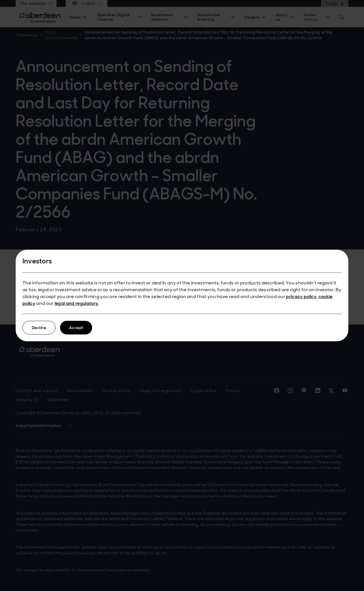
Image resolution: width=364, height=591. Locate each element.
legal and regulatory (76, 303)
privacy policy (301, 296)
